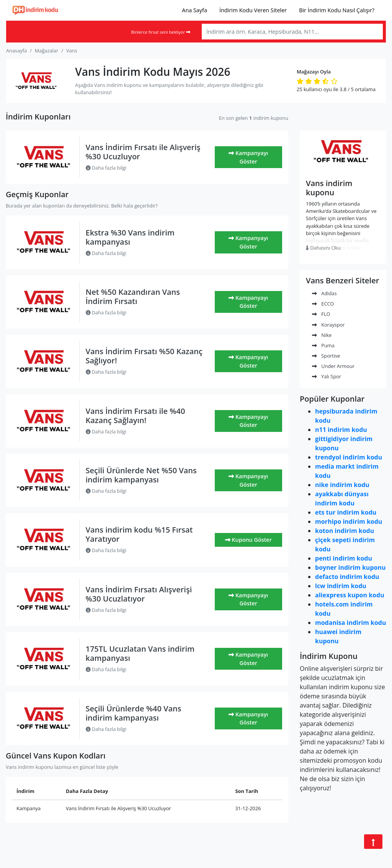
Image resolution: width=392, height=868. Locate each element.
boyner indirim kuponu (350, 567)
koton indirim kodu (345, 531)
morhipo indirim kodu (349, 521)
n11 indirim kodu (341, 430)
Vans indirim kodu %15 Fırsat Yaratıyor (139, 534)
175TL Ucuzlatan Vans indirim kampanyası (140, 653)
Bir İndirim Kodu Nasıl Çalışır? (337, 10)
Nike (322, 335)
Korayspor (328, 325)
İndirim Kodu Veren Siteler (253, 10)
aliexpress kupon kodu (350, 595)
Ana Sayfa (194, 10)
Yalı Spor (327, 376)
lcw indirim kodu (341, 586)
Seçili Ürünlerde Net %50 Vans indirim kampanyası (141, 475)
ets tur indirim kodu (346, 512)
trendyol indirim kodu (349, 457)
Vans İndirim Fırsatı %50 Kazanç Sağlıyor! (144, 356)
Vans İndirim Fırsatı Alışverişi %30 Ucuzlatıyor (139, 594)
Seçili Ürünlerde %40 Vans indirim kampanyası (134, 713)
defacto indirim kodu (347, 577)
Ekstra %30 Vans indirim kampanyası (130, 237)
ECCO (323, 304)
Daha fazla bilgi (106, 168)
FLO (321, 314)
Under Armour (333, 366)
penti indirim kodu (344, 558)
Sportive (326, 356)
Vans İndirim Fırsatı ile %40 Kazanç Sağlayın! (136, 416)
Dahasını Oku (323, 248)
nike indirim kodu (342, 485)
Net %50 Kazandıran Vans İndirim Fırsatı (133, 297)
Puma (323, 345)
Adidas (324, 293)
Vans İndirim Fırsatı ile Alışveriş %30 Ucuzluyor (143, 152)
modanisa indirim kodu (350, 623)
